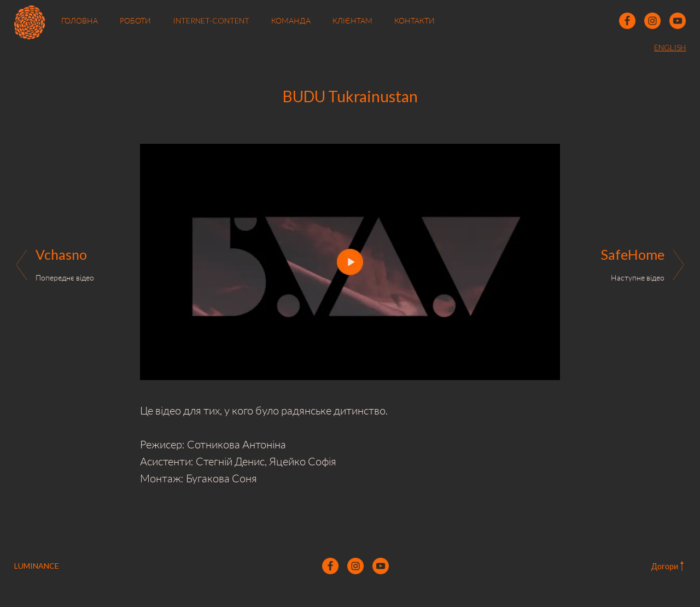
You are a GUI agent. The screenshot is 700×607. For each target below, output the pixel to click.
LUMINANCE (37, 566)
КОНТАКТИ (415, 21)
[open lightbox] (350, 262)
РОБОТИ (135, 21)
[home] (30, 21)
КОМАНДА (291, 21)
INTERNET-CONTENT (211, 21)
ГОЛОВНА (80, 21)
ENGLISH (670, 47)
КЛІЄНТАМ (352, 21)
